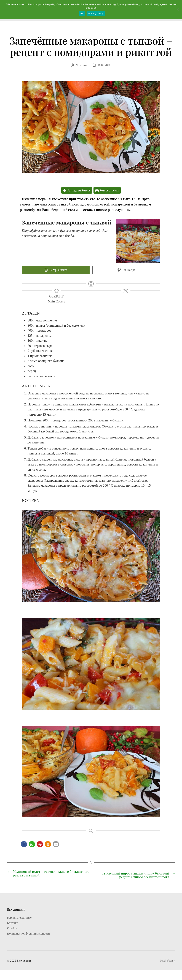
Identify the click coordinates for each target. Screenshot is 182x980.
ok (82, 14)
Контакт (13, 932)
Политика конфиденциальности (31, 943)
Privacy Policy (96, 14)
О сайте (13, 938)
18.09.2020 (104, 70)
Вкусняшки (24, 970)
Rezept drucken (108, 196)
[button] (24, 848)
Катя (84, 70)
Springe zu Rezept (76, 196)
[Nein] (178, 9)
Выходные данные (21, 927)
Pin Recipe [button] (126, 276)
